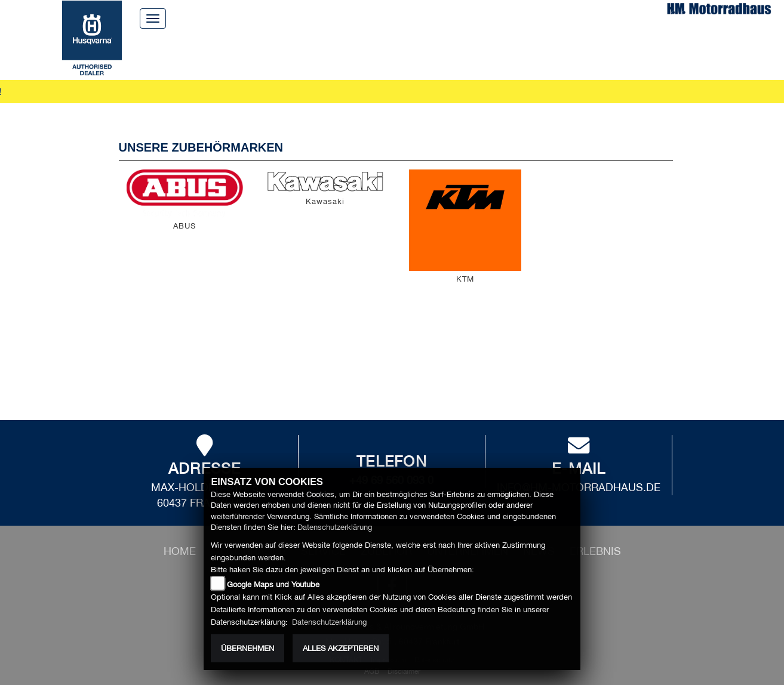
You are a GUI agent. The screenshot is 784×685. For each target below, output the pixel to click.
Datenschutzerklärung (335, 527)
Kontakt (448, 18)
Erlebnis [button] (561, 53)
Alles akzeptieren (341, 648)
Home (330, 18)
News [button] (508, 53)
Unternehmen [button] (441, 53)
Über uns (386, 18)
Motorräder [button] (235, 53)
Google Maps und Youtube (273, 584)
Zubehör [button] (364, 53)
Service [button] (305, 53)
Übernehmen (248, 648)
